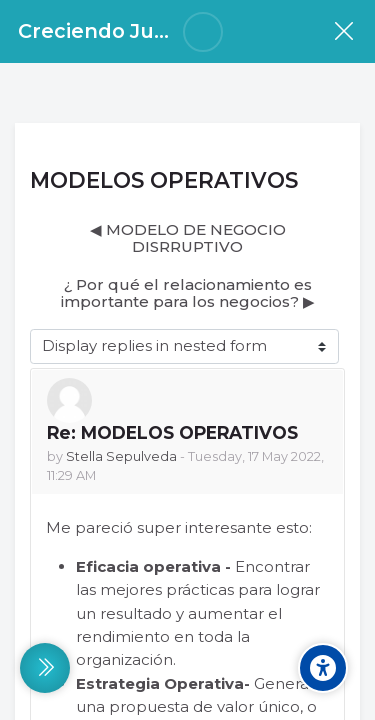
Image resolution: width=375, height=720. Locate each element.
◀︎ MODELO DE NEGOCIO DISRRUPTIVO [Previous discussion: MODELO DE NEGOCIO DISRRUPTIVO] (188, 238)
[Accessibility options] (323, 668)
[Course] (343, 31)
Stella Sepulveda (121, 456)
